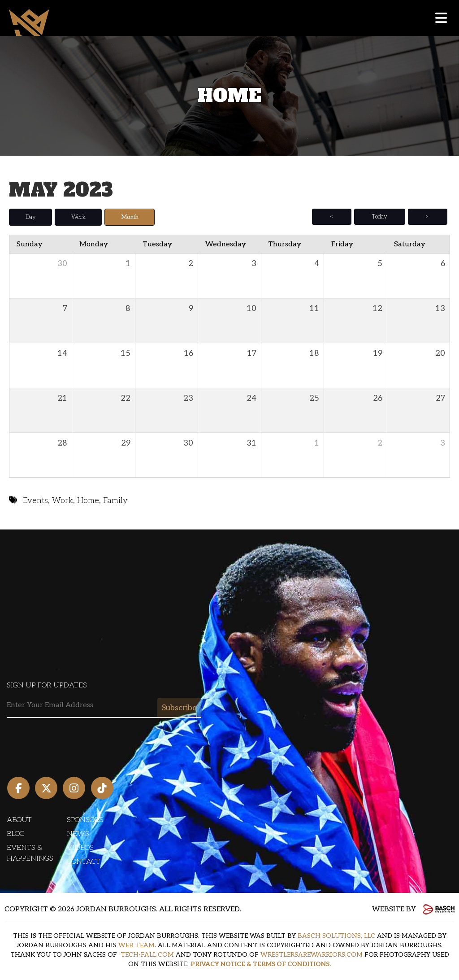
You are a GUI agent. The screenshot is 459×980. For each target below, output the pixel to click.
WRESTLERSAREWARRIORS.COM (312, 955)
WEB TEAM (136, 945)
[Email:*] (104, 705)
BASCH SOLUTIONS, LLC (336, 936)
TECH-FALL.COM (147, 955)
